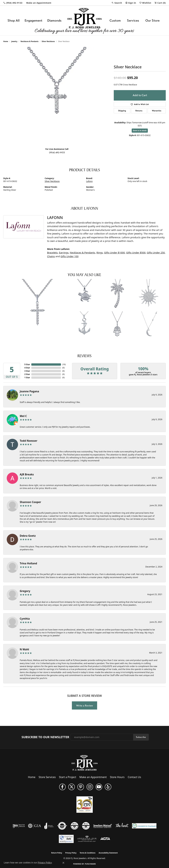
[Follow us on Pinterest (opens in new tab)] (81, 787)
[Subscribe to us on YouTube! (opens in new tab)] (99, 787)
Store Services (47, 777)
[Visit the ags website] (87, 839)
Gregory (25, 591)
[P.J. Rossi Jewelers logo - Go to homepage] (85, 21)
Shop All (14, 21)
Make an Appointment (93, 777)
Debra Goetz (28, 536)
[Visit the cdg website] (74, 826)
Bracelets (52, 252)
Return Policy (57, 853)
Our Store (152, 21)
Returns (139, 111)
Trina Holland (28, 563)
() (63, 364)
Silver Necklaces (48, 41)
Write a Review (84, 706)
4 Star (27, 368)
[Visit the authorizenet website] (62, 826)
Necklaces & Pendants (29, 41)
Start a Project (68, 777)
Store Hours (117, 777)
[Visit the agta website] (105, 839)
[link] (13, 3)
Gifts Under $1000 (115, 252)
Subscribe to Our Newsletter (45, 737)
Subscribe (141, 737)
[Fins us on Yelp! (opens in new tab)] (108, 787)
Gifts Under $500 (136, 252)
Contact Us (134, 777)
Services (133, 21)
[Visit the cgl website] (86, 826)
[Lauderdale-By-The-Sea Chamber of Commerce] (144, 826)
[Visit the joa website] (49, 826)
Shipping (122, 111)
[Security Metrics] (66, 839)
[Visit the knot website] (122, 826)
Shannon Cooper (30, 502)
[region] (57, 96)
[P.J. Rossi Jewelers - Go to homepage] (85, 763)
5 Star (27, 364)
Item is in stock (140, 130)
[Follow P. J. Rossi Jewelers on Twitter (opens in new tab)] (72, 787)
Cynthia (25, 619)
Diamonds (54, 21)
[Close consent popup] (63, 863)
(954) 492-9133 (57, 152)
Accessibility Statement (108, 853)
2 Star (27, 374)
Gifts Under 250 (156, 252)
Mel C (23, 416)
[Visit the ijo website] (19, 826)
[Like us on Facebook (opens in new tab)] (62, 787)
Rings (100, 252)
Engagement (33, 21)
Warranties (157, 111)
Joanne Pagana (29, 391)
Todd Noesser (29, 441)
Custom (115, 21)
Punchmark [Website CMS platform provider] (90, 864)
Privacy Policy (71, 853)
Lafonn (89, 181)
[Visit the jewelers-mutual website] (103, 826)
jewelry (14, 41)
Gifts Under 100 (69, 256)
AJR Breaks (27, 474)
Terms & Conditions (88, 853)
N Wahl (24, 649)
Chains (51, 256)
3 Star (27, 371)
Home (6, 41)
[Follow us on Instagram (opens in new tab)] (90, 787)
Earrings (64, 252)
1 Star (27, 378)
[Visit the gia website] (35, 826)
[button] (117, 3)
